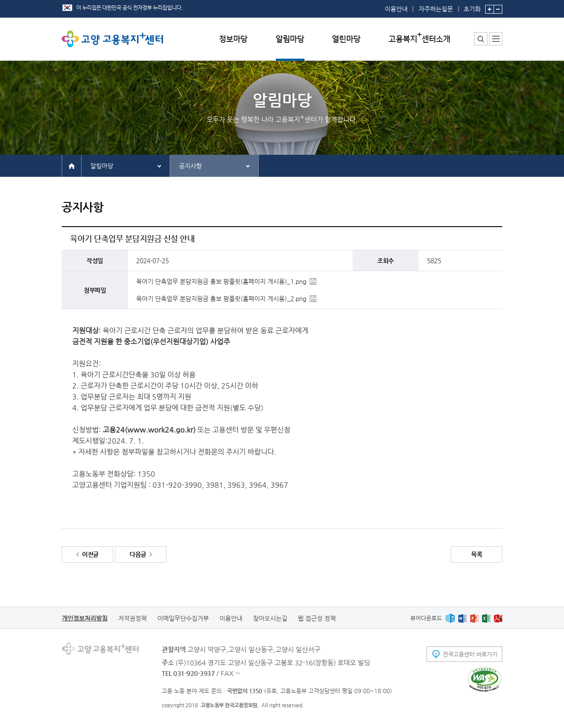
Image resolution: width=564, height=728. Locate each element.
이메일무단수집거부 (183, 618)
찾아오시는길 (270, 618)
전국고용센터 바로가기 (470, 654)
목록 (477, 554)
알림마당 (102, 166)
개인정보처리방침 (85, 618)
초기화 (472, 6)
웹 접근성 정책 (317, 618)
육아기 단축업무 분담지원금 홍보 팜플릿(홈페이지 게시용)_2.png (221, 299)
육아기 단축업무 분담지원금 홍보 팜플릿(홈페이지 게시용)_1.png (221, 281)
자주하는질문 (436, 9)
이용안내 (396, 9)
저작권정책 (132, 618)
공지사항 (190, 166)
